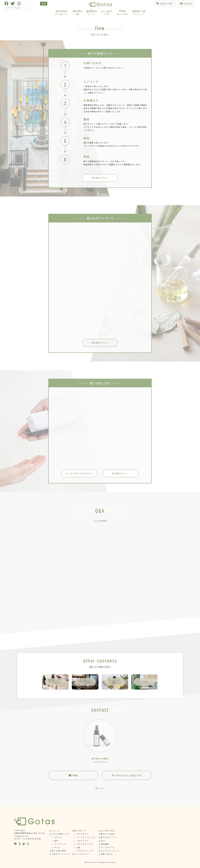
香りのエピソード (109, 837)
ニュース (56, 831)
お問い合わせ (107, 854)
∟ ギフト (56, 847)
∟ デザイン (57, 837)
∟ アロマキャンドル (83, 844)
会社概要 (105, 844)
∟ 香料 (55, 841)
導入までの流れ (108, 834)
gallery (92, 12)
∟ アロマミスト (81, 841)
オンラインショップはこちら (127, 775)
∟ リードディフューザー (85, 837)
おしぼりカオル (108, 831)
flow (122, 12)
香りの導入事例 (59, 851)
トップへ (101, 788)
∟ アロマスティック (83, 851)
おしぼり (107, 12)
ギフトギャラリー (82, 854)
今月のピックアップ (61, 854)
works (78, 12)
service (61, 12)
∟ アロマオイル (81, 834)
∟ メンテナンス (59, 844)
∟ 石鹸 (77, 847)
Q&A (103, 841)
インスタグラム (108, 847)
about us (139, 12)
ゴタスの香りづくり (61, 834)
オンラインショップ (110, 851)
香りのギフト (80, 831)
